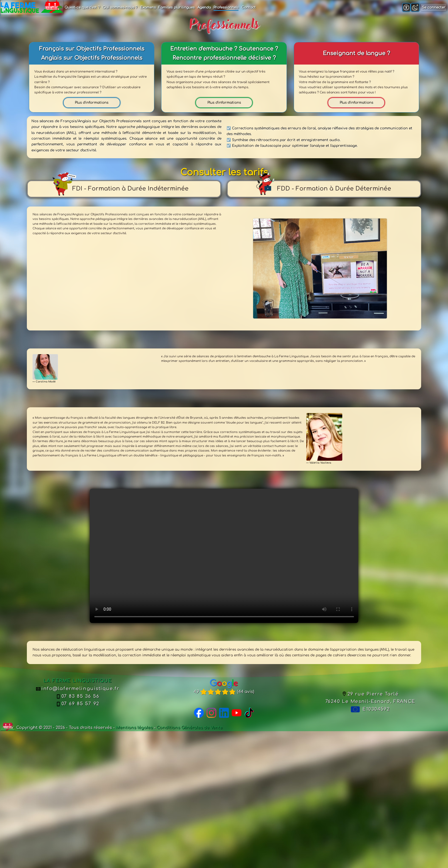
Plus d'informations (92, 103)
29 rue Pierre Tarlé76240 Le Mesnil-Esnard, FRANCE (370, 698)
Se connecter (434, 7)
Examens (148, 7)
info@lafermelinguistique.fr (78, 689)
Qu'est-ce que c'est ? (82, 7)
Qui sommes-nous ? (120, 7)
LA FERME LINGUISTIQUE (78, 681)
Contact (249, 7)
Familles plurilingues (176, 7)
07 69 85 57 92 (78, 704)
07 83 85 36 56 (78, 696)
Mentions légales (134, 728)
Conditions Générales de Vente (190, 728)
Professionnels (226, 7)
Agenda (204, 7)
